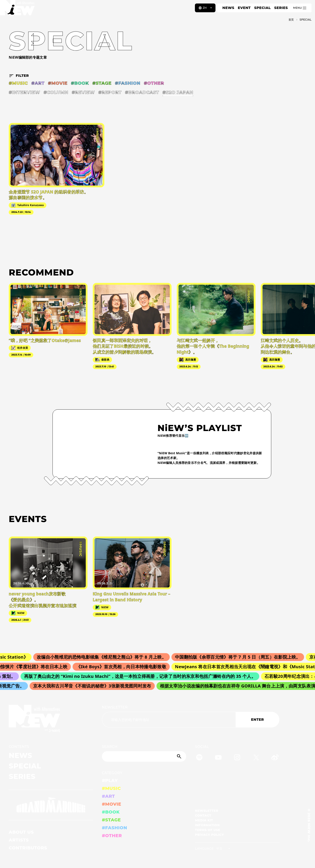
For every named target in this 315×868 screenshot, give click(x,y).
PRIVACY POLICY (209, 835)
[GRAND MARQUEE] (51, 805)
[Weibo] (275, 758)
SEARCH (110, 747)
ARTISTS (19, 840)
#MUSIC (18, 83)
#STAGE (102, 83)
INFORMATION (207, 825)
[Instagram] (237, 758)
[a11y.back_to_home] (18, 9)
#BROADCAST (142, 92)
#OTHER (154, 83)
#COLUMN (56, 92)
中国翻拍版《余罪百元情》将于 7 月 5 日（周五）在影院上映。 (242, 657)
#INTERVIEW (24, 92)
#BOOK (80, 83)
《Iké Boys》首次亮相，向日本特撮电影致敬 (125, 667)
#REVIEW (83, 92)
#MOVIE (58, 83)
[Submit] (180, 756)
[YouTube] (218, 758)
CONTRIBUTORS (28, 848)
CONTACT (203, 815)
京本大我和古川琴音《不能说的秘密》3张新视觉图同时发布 (95, 686)
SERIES (281, 8)
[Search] (144, 756)
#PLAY (110, 780)
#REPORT (110, 92)
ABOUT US (21, 832)
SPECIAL (262, 8)
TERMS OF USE (207, 830)
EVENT (244, 8)
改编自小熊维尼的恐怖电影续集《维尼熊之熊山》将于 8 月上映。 (106, 657)
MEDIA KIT (204, 820)
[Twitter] (256, 758)
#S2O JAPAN (178, 92)
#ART (38, 83)
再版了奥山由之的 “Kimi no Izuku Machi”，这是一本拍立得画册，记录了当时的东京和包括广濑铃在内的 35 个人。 (143, 676)
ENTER (258, 720)
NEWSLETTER (115, 707)
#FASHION (128, 83)
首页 (291, 20)
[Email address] (169, 720)
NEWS (228, 8)
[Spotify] (199, 758)
